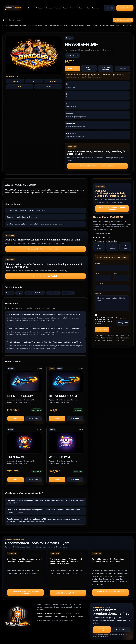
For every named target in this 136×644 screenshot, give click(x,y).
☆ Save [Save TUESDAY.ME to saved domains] (39, 430)
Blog (88, 8)
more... (54, 321)
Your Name (99, 263)
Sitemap (64, 617)
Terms (80, 617)
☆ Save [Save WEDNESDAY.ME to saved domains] (81, 430)
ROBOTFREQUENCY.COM (78, 26)
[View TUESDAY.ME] (25, 444)
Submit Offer (102, 330)
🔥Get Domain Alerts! (123, 20)
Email (97, 273)
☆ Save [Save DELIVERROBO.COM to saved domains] (81, 368)
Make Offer (72, 69)
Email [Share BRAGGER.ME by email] (20, 87)
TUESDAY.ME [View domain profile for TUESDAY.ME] (16, 457)
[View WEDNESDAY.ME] (66, 444)
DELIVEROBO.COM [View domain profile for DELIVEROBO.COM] (20, 396)
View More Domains (106, 69)
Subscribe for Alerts (102, 630)
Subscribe (81, 8)
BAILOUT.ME (96, 26)
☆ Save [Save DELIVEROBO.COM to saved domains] (39, 368)
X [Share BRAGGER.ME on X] (34, 81)
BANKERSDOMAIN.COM (114, 26)
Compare (58, 8)
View (16, 419)
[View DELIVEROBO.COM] (25, 383)
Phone (115, 273)
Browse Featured (125, 8)
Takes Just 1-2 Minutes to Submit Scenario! (97, 166)
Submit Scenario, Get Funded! (45, 276)
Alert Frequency (121, 318)
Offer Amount (99, 283)
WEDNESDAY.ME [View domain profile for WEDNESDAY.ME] (60, 457)
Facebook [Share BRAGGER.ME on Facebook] (15, 81)
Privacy (73, 617)
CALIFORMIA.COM (44, 26)
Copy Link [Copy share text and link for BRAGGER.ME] (48, 87)
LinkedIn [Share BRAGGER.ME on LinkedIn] (53, 81)
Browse (31, 8)
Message (98, 293)
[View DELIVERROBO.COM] (66, 383)
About (65, 8)
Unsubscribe (121, 630)
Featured (39, 8)
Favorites (95, 8)
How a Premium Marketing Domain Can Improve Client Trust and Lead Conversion (43, 328)
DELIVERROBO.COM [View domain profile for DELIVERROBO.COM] (63, 396)
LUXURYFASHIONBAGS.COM (22, 26)
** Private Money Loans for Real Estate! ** (110, 592)
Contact (72, 8)
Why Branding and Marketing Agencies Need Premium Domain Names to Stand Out (44, 314)
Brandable (69, 38)
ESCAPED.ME (59, 26)
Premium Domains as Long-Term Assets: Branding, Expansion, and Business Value (44, 342)
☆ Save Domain (89, 69)
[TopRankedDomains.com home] (13, 8)
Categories (48, 8)
